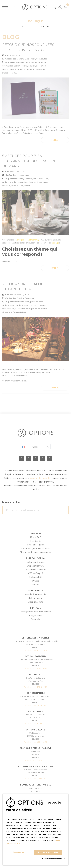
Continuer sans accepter (54, 859)
